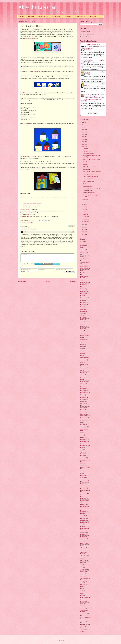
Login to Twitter (56, 264)
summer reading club (85, 578)
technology (83, 582)
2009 (83, 230)
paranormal (83, 488)
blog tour (82, 289)
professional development (83, 511)
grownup (82, 384)
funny (82, 370)
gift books (83, 373)
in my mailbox (84, 399)
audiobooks (83, 266)
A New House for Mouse (30, 75)
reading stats (83, 532)
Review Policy (43, 17)
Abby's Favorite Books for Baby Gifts (92, 172)
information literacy (85, 404)
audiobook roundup (85, 262)
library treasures (84, 418)
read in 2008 (83, 518)
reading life (83, 526)
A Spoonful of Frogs (89, 84)
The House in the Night (26, 213)
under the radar (84, 601)
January (85, 221)
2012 (83, 147)
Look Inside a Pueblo (26, 216)
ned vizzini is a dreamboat (84, 464)
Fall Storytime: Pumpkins (89, 193)
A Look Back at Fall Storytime (90, 167)
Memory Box (37, 71)
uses (37, 207)
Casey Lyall (87, 85)
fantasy (82, 362)
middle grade (83, 439)
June (85, 209)
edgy (81, 355)
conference (83, 324)
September (86, 202)
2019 (83, 130)
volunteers (83, 608)
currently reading (84, 335)
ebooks (82, 353)
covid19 (82, 328)
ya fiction (83, 627)
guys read (83, 388)
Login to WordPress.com (47, 264)
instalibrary (83, 407)
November (86, 151)
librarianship (83, 412)
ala (81, 254)
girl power (83, 375)
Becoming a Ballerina (88, 174)
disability (82, 344)
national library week (85, 460)
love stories (83, 425)
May (85, 212)
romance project (84, 543)
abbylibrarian (91, 34)
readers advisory (84, 520)
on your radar (83, 478)
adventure (83, 250)
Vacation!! (86, 164)
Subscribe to (29, 271)
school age (83, 548)
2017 (83, 134)
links (81, 422)
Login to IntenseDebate (38, 264)
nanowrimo (83, 458)
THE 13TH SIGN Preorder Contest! (91, 159)
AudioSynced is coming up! (90, 162)
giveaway (83, 377)
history (82, 395)
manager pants (84, 427)
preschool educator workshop (85, 507)
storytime (31, 223)
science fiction (84, 556)
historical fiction (84, 393)
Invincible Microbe (88, 186)
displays (82, 346)
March (85, 217)
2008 (83, 232)
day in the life (84, 340)
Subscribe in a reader (85, 31)
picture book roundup (85, 490)
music (82, 450)
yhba (81, 631)
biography (83, 285)
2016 (83, 137)
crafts (82, 331)
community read (84, 322)
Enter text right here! (47, 258)
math (82, 433)
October (85, 200)
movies (82, 447)
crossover (83, 333)
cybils (82, 337)
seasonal (82, 558)
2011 (83, 225)
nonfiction (83, 475)
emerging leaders (84, 358)
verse (82, 603)
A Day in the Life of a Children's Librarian (93, 179)
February (86, 219)
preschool (26, 223)
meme (82, 435)
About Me (31, 17)
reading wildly (84, 534)
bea (81, 280)
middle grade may (85, 442)
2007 (83, 234)
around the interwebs (85, 259)
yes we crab (83, 629)
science (82, 550)
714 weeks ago (34, 232)
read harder (83, 516)
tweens (82, 595)
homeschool (83, 397)
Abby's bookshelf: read (93, 44)
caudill (82, 309)
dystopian (83, 349)
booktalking (83, 305)
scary (82, 546)
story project (83, 572)
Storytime (68, 17)
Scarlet (85, 184)
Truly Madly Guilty (89, 60)
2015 (83, 139)
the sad (82, 589)
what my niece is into (85, 614)
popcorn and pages (85, 501)
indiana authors (84, 402)
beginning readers (84, 282)
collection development (83, 317)
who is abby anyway (85, 617)
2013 (83, 144)
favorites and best (84, 364)
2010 (83, 227)
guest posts (83, 386)
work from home (84, 625)
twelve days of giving (85, 598)
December (86, 149)
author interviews (84, 268)
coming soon (83, 320)
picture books (83, 494)
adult (82, 248)
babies (82, 271)
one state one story (85, 480)
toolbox (82, 593)
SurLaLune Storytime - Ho (30, 207)
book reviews (83, 302)
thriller (82, 591)
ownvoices (83, 486)
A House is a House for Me (30, 93)
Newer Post (22, 281)
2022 (83, 122)
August (85, 204)
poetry (82, 496)
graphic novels (84, 382)
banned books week (85, 273)
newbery (82, 471)
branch (82, 307)
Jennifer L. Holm (88, 50)
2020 (83, 127)
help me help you (84, 390)
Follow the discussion (73, 226)
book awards (83, 294)
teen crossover (84, 584)
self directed (83, 560)
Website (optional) (60, 266)
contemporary (84, 326)
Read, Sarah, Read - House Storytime (32, 203)
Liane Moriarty (88, 62)
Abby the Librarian (37, 7)
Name (22, 266)
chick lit (82, 314)
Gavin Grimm (84, 101)
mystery (82, 456)
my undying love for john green (85, 453)
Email (40, 266)
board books (83, 291)
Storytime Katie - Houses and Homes (32, 205)
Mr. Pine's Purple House (29, 156)
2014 (83, 142)
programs (83, 514)
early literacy (83, 351)
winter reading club (85, 621)
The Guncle (87, 72)
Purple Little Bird (28, 123)
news (82, 473)
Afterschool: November (89, 153)
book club (83, 296)
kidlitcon (82, 410)
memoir (82, 437)
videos (82, 606)
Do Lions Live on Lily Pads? (27, 211)
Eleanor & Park (87, 169)
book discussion (84, 298)
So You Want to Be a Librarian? (85, 17)
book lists (83, 300)
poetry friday (83, 498)
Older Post (74, 281)
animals (82, 257)
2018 (83, 132)
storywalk (83, 576)
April (85, 214)
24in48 (82, 242)
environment (83, 360)
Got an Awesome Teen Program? (91, 177)
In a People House (25, 215)
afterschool (83, 252)
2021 (83, 125)
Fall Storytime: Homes (88, 181)
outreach (82, 484)
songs (82, 565)
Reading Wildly (56, 17)
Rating (29, 229)
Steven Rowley (88, 74)
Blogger (63, 641)
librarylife (83, 420)
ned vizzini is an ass (85, 467)
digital (82, 342)
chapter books (84, 311)
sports (82, 567)
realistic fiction (84, 537)
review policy (83, 539)
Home (22, 17)
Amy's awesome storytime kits (30, 38)
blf (81, 287)
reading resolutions (85, 528)
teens (82, 586)
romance (82, 541)
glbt (81, 379)
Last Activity (34, 229)
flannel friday (83, 368)
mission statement (84, 445)
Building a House (25, 209)
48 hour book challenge (83, 245)
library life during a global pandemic (85, 415)
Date (25, 229)
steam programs (84, 569)
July (85, 207)
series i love (83, 563)
